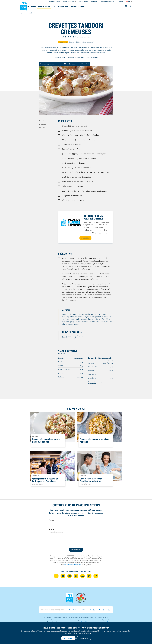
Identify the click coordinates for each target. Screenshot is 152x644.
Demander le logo (83, 2)
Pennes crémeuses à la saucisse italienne (94, 440)
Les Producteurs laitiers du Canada (24, 6)
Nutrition (42, 127)
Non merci (84, 638)
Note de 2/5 (66, 37)
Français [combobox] (121, 2)
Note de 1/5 (63, 37)
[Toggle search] (131, 6)
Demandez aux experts (54, 2)
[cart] (126, 6)
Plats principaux (88, 42)
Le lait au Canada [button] (39, 6)
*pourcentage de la (97, 383)
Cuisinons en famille (88, 610)
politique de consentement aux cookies (108, 631)
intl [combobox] (129, 2)
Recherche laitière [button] (96, 6)
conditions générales (84, 633)
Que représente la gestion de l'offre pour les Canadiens (45, 480)
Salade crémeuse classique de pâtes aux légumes (46, 440)
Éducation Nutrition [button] (76, 6)
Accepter (68, 638)
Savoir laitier (73, 610)
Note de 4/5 (71, 37)
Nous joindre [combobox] (94, 2)
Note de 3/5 (68, 37)
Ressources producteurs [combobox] (69, 2)
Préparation (43, 124)
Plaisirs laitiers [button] (57, 6)
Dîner (79, 42)
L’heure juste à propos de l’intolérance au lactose (91, 480)
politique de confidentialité (73, 565)
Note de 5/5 (73, 37)
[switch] (73, 64)
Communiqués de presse (108, 2)
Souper (72, 42)
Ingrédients (43, 121)
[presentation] (76, 541)
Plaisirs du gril (63, 42)
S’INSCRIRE (85, 238)
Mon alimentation (105, 610)
